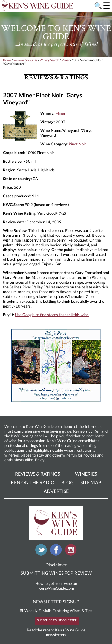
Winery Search (49, 60)
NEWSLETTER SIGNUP (56, 602)
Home (7, 60)
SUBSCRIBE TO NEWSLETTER (57, 620)
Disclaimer (56, 565)
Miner (66, 60)
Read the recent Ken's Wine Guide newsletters (56, 632)
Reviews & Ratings (25, 60)
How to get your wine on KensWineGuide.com (56, 586)
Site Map (91, 482)
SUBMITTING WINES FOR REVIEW (56, 573)
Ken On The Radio (33, 482)
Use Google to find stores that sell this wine (52, 315)
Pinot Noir (77, 144)
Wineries (86, 474)
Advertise (56, 491)
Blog (67, 482)
